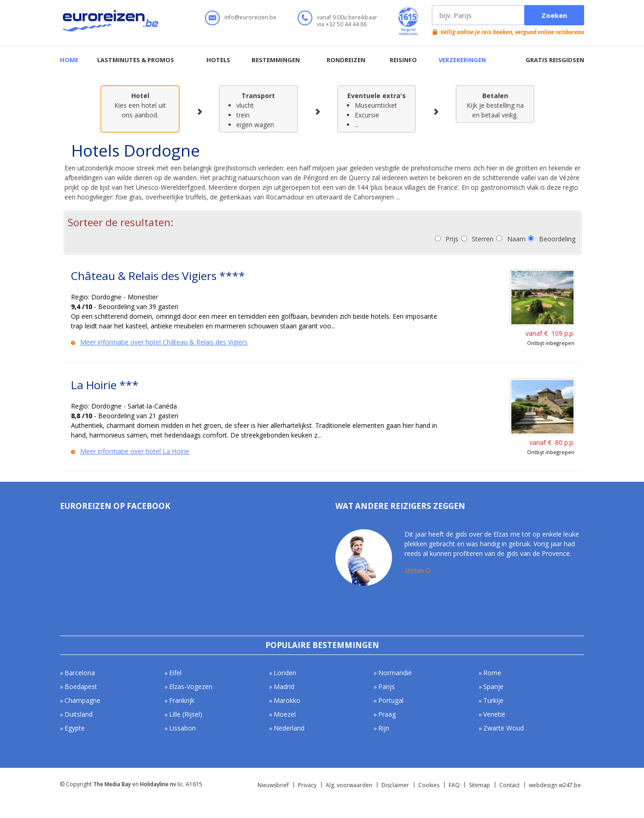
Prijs (452, 239)
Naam (516, 239)
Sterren (483, 239)
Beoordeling (557, 239)
